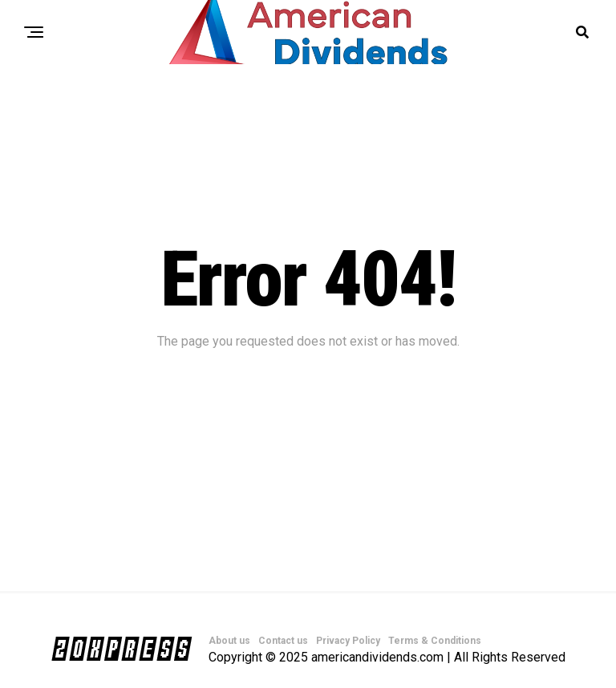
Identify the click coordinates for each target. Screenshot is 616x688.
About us (229, 641)
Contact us (283, 641)
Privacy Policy (348, 641)
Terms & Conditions (435, 641)
